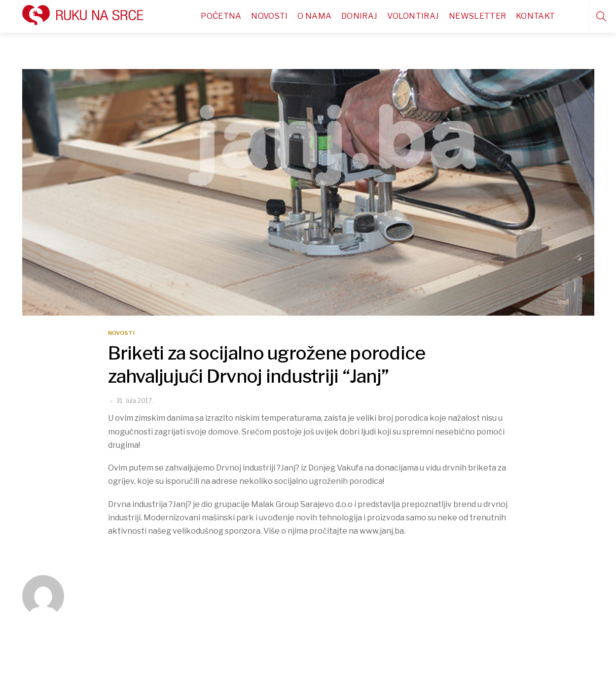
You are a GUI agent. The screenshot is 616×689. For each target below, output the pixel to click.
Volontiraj (413, 16)
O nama (314, 16)
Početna (221, 16)
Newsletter (477, 16)
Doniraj (359, 16)
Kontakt (535, 16)
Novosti (269, 16)
